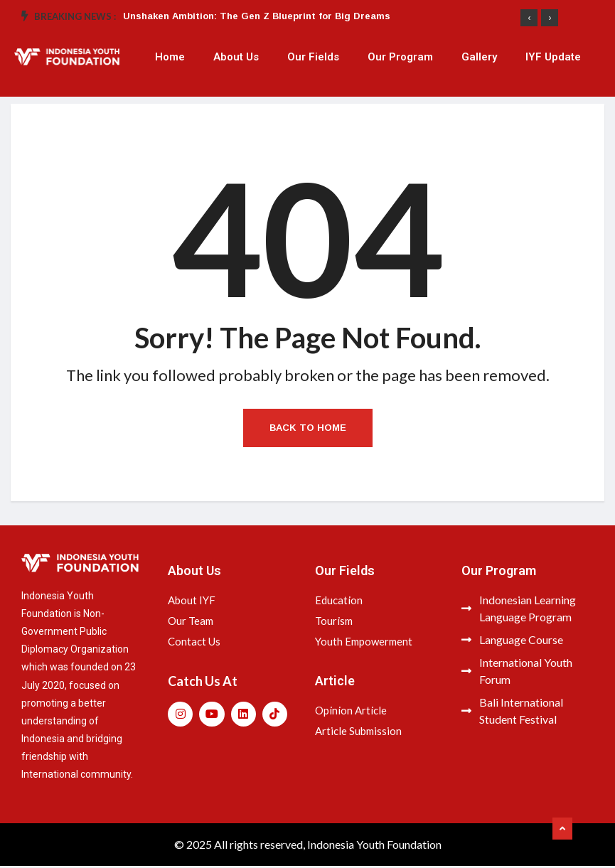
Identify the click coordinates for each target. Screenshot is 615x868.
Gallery (479, 57)
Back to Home (308, 430)
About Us (236, 57)
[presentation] (529, 18)
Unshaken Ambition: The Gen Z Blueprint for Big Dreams (257, 16)
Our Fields (313, 57)
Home (170, 57)
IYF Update (553, 57)
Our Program (400, 57)
